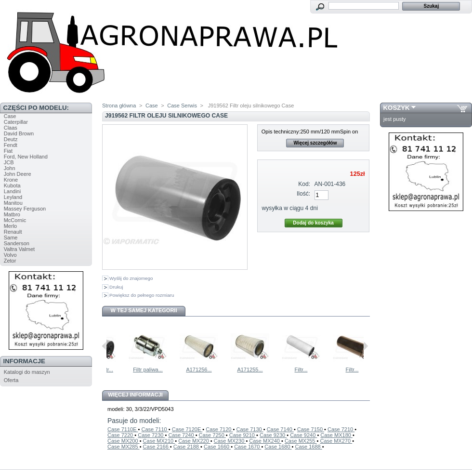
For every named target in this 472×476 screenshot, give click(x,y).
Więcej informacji (135, 395)
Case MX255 (301, 441)
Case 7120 (219, 429)
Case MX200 (124, 441)
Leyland (13, 197)
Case (10, 116)
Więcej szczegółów (315, 143)
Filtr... (321, 370)
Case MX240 (265, 441)
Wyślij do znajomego (131, 278)
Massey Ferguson (25, 209)
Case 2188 (187, 447)
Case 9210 (243, 435)
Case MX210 (159, 441)
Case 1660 (217, 447)
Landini (12, 191)
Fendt (11, 145)
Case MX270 (336, 441)
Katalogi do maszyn (27, 372)
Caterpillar (16, 122)
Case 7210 (341, 429)
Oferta (11, 380)
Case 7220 (121, 435)
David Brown (19, 133)
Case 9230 (273, 435)
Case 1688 (309, 447)
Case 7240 (182, 435)
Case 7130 (249, 429)
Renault (13, 232)
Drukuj (116, 287)
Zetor (10, 261)
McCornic (15, 220)
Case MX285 (124, 447)
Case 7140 (280, 429)
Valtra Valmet (19, 249)
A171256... (218, 370)
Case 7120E (187, 429)
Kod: (304, 184)
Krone (11, 180)
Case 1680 (278, 447)
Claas (11, 128)
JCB (9, 162)
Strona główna (119, 106)
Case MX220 (194, 441)
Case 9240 (303, 435)
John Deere (18, 174)
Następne (366, 346)
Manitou (13, 203)
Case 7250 (212, 435)
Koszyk (397, 108)
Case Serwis (182, 106)
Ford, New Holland (26, 157)
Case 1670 (248, 447)
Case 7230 (151, 435)
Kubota (12, 185)
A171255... (269, 370)
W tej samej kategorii (144, 310)
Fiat (8, 151)
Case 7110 (155, 429)
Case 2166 (157, 447)
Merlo (11, 226)
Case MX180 (336, 435)
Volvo (10, 255)
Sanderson (17, 243)
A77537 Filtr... (116, 370)
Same (11, 238)
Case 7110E (123, 429)
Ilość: (303, 194)
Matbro (12, 214)
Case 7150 (311, 429)
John (10, 168)
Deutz (11, 139)
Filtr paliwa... (167, 370)
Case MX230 (230, 441)
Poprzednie (104, 346)
